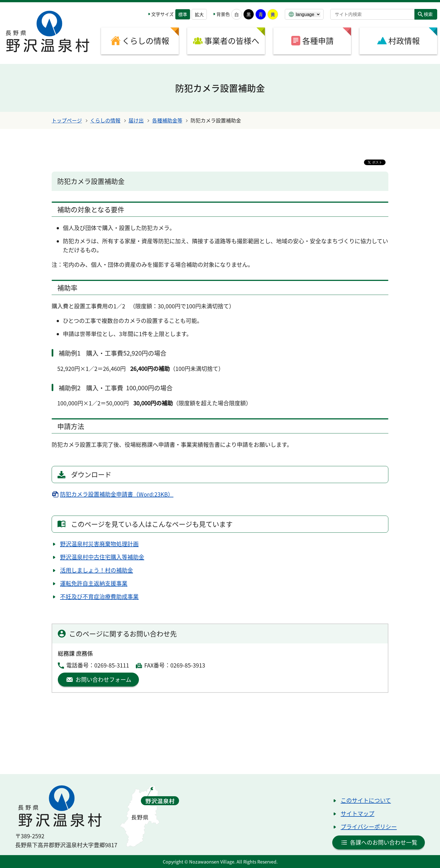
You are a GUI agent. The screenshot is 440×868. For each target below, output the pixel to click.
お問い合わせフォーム (103, 679)
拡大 (199, 14)
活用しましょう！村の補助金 (97, 570)
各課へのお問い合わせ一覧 (384, 842)
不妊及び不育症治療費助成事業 (99, 596)
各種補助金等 (167, 120)
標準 (183, 14)
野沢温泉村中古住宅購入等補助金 (102, 557)
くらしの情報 (105, 120)
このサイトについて (366, 800)
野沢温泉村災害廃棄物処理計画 (99, 544)
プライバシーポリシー (369, 827)
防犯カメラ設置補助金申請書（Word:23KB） (117, 494)
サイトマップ (357, 813)
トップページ (67, 120)
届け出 (136, 120)
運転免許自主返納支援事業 (94, 583)
